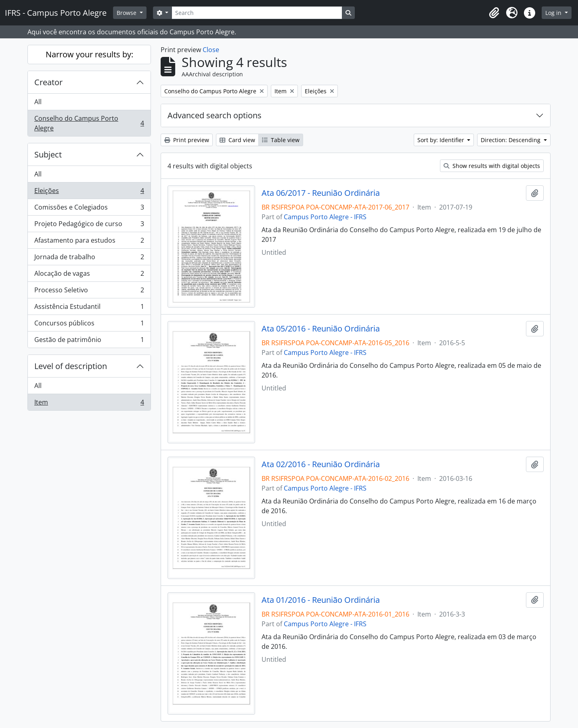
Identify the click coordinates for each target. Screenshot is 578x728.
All (38, 102)
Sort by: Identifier (442, 140)
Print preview (187, 140)
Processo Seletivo (89, 292)
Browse (127, 13)
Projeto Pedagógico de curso (89, 226)
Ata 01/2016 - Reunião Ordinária (321, 600)
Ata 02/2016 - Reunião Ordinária (321, 464)
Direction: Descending (511, 140)
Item (89, 404)
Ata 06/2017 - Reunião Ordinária (321, 193)
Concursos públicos (89, 325)
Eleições (89, 192)
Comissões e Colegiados (89, 209)
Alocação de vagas (89, 275)
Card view (237, 140)
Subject (48, 154)
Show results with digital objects (492, 166)
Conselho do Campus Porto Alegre (89, 123)
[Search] (257, 13)
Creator (48, 82)
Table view (281, 140)
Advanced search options (215, 115)
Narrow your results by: (89, 54)
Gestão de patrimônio (89, 341)
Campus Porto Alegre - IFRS (325, 217)
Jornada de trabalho (89, 259)
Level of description (71, 366)
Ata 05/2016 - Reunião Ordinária (321, 329)
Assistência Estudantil (89, 308)
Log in (554, 13)
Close (211, 50)
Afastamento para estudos (89, 242)
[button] (494, 13)
